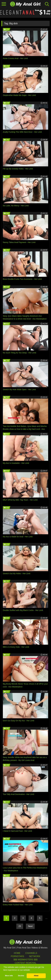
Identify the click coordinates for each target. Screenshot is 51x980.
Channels (31, 953)
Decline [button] (21, 976)
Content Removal (26, 963)
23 (20, 926)
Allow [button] (36, 976)
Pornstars (17, 956)
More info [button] (9, 976)
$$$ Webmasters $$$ (25, 960)
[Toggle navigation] (4, 4)
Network (35, 956)
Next (30, 926)
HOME (17, 953)
